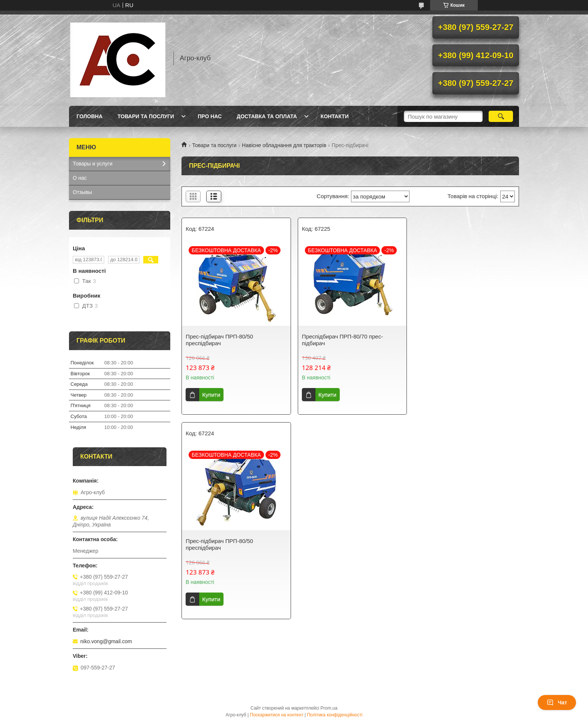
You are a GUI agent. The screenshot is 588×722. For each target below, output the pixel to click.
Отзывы (82, 192)
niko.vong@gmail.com (106, 641)
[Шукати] (501, 116)
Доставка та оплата (267, 116)
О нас (80, 178)
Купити (211, 395)
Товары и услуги (93, 164)
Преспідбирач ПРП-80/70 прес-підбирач (341, 340)
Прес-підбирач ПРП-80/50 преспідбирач (219, 340)
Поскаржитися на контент (277, 715)
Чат (557, 702)
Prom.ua (329, 708)
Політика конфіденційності (335, 715)
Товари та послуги (146, 116)
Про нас (210, 116)
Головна (89, 116)
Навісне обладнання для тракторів (284, 145)
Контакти (335, 116)
